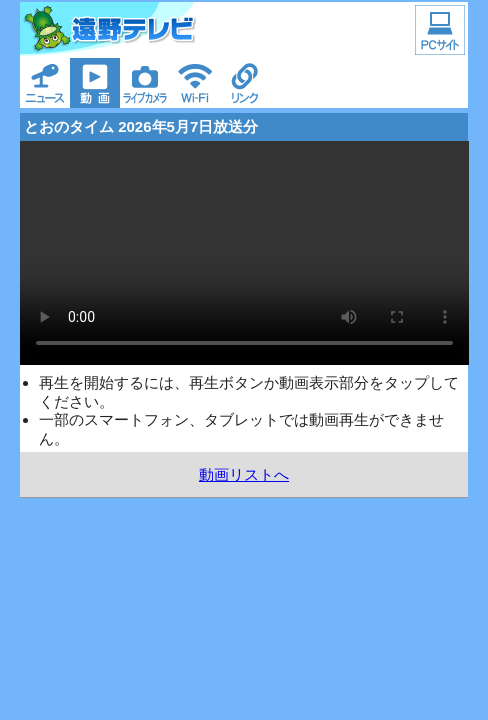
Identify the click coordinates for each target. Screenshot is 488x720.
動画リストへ (244, 474)
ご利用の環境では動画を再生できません (244, 253)
